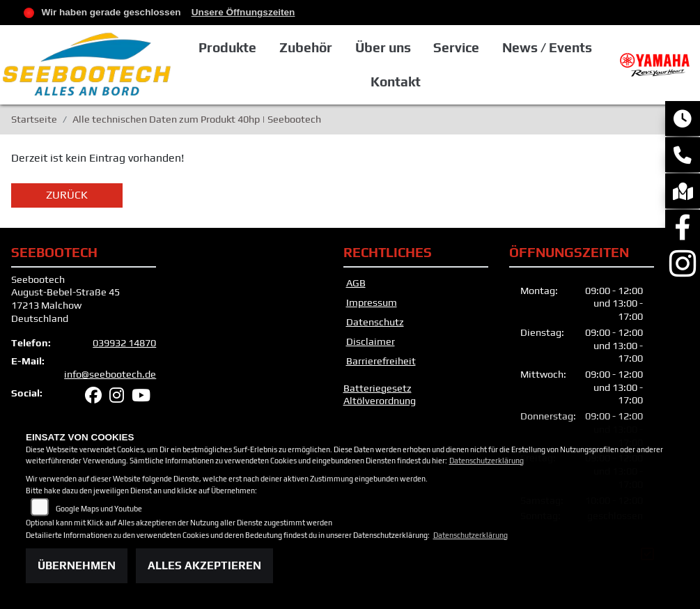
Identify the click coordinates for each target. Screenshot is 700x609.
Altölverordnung (380, 401)
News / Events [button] (547, 47)
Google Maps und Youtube (99, 509)
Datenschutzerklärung (487, 461)
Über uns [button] (383, 47)
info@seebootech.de (110, 374)
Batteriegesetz (378, 388)
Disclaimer (371, 341)
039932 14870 (124, 343)
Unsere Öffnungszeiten (243, 12)
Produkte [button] (227, 47)
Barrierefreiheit (381, 361)
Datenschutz (375, 322)
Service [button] (456, 47)
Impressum (372, 302)
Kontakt (396, 82)
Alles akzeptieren (204, 565)
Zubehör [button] (306, 47)
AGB (356, 283)
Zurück (67, 195)
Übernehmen (77, 565)
